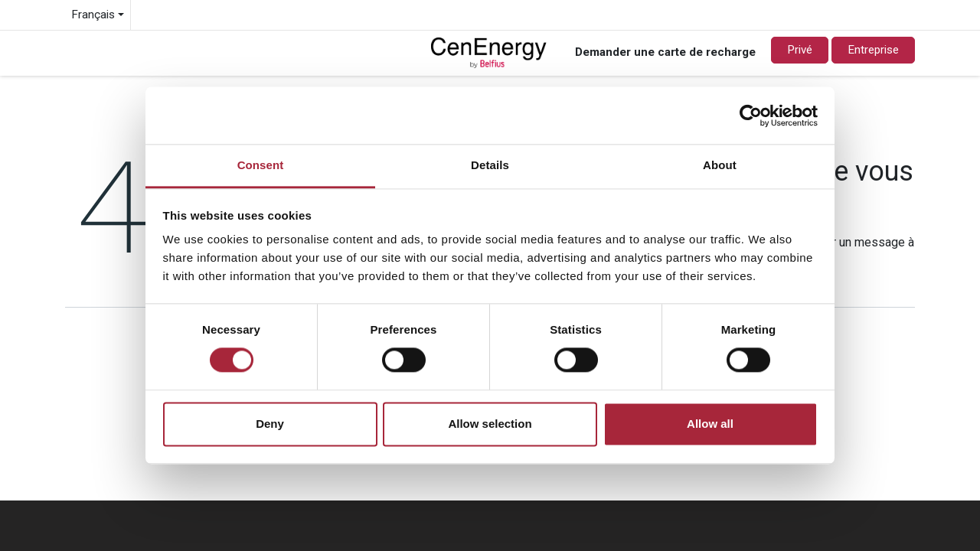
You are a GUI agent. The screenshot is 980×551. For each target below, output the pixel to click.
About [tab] (720, 165)
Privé (800, 50)
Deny (270, 424)
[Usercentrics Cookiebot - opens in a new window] (751, 116)
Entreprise (873, 50)
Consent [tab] (261, 165)
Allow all (710, 424)
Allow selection (490, 424)
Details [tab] (490, 165)
